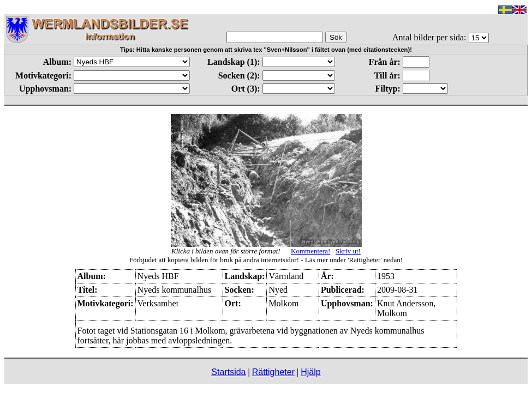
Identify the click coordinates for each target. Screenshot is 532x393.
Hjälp (310, 372)
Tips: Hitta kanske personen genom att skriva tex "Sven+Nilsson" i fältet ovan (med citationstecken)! (266, 50)
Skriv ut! (348, 251)
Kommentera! (310, 251)
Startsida (228, 372)
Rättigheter (273, 372)
